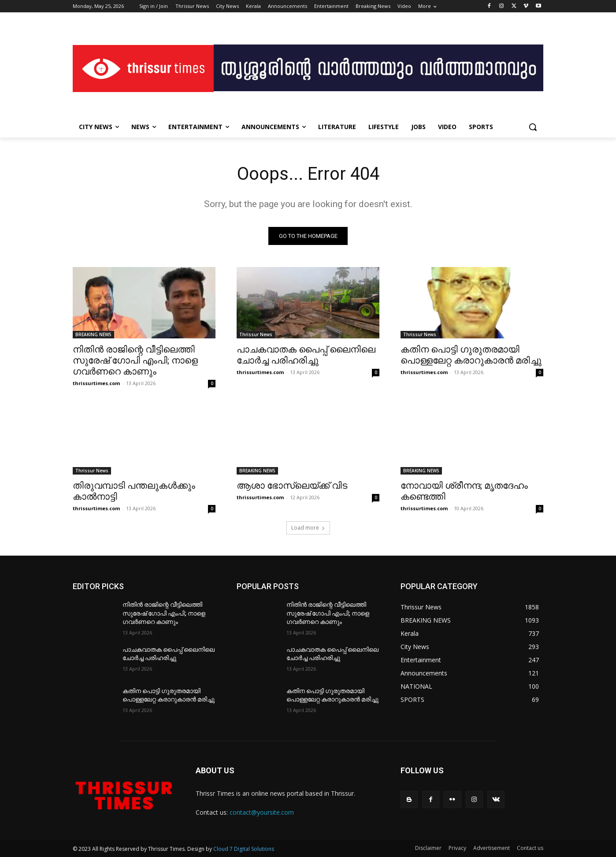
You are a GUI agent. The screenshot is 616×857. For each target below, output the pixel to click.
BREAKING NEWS (93, 334)
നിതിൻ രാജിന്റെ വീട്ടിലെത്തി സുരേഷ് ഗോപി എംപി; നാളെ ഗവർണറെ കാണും (135, 360)
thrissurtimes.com (96, 383)
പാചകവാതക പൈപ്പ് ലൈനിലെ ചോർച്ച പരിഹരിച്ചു (306, 355)
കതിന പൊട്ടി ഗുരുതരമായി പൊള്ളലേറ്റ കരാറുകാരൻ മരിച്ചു (471, 355)
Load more (308, 528)
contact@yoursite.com (262, 812)
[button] (533, 127)
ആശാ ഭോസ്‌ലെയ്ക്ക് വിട (292, 486)
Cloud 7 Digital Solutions (244, 849)
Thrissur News (256, 334)
